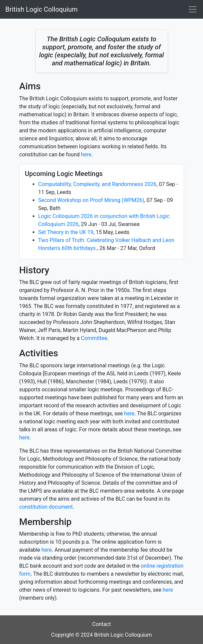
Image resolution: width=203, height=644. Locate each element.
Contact (102, 624)
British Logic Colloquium (41, 9)
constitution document (46, 507)
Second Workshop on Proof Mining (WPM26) (91, 200)
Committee (94, 338)
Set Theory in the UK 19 (66, 232)
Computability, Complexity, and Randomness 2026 (97, 184)
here (86, 154)
